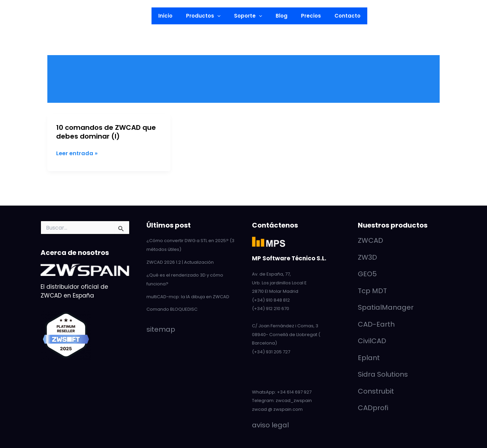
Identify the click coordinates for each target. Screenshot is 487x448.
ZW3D (367, 257)
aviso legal (270, 425)
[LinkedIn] (19, 16)
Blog (280, 16)
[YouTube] (29, 16)
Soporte (250, 16)
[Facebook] (51, 16)
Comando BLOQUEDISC (172, 309)
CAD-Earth (376, 324)
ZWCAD (370, 240)
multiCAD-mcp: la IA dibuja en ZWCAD (188, 296)
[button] (88, 16)
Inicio (174, 16)
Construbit (376, 391)
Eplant (369, 358)
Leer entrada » (78, 154)
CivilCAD (372, 341)
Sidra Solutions (383, 374)
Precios (306, 16)
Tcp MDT (372, 291)
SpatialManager (386, 307)
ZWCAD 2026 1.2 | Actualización (180, 262)
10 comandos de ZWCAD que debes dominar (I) (106, 132)
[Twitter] (40, 16)
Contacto (339, 16)
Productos (208, 16)
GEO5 (367, 274)
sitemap (161, 328)
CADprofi (373, 408)
